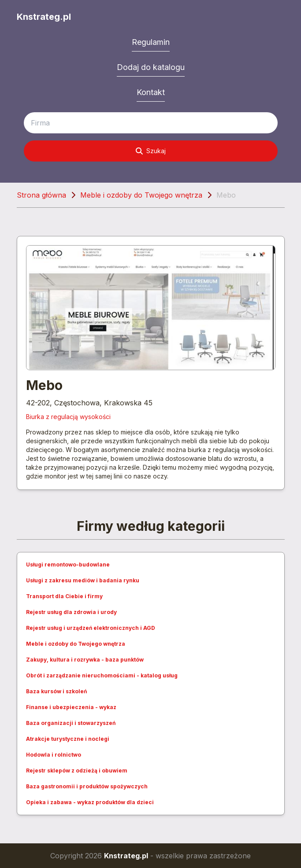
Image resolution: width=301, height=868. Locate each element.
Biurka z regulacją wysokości (68, 417)
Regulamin (151, 42)
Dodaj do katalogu (151, 67)
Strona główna (41, 195)
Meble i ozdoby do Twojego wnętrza (141, 195)
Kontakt (151, 92)
